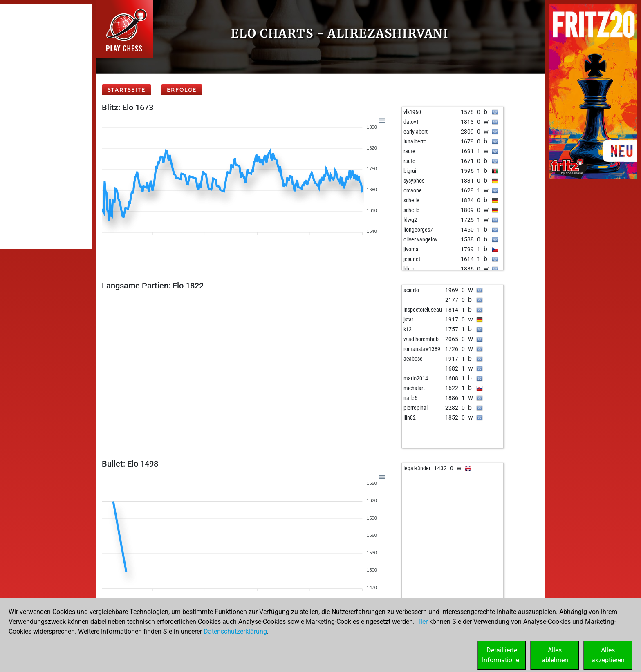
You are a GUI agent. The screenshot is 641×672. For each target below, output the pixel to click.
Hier (422, 622)
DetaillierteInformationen (502, 655)
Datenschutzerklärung (235, 631)
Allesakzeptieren (608, 655)
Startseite (127, 90)
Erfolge (182, 90)
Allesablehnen (555, 655)
